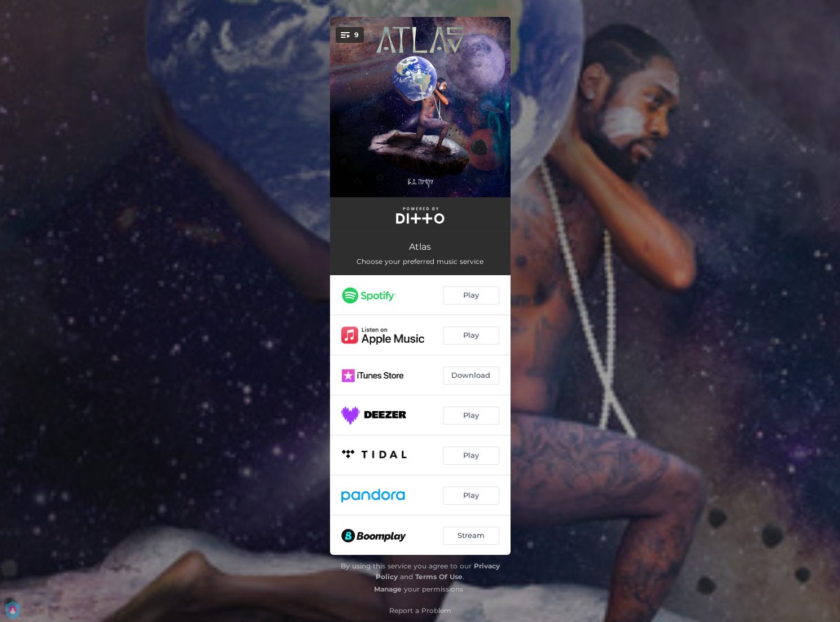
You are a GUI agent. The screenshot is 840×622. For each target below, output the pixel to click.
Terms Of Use (439, 577)
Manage (388, 589)
